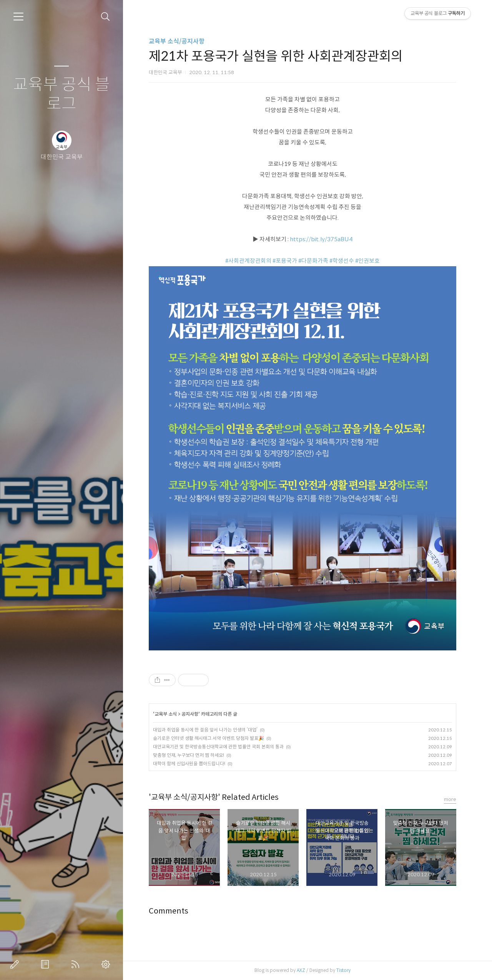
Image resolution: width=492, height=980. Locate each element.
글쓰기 (16, 964)
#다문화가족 (313, 261)
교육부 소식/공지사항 (177, 41)
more (450, 799)
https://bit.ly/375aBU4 (321, 239)
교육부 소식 (166, 714)
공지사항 (190, 714)
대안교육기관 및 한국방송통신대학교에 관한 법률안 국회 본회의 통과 (218, 747)
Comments (169, 911)
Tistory (343, 970)
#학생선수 (342, 261)
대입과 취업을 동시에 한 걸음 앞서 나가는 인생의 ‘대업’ (205, 730)
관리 (107, 964)
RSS (77, 964)
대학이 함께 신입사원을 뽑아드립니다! (189, 764)
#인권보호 (367, 261)
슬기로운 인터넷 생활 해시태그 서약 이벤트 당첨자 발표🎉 (209, 738)
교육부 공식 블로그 (61, 94)
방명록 (47, 964)
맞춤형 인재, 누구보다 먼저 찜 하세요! (189, 755)
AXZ (301, 970)
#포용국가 (285, 261)
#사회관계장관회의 (248, 261)
